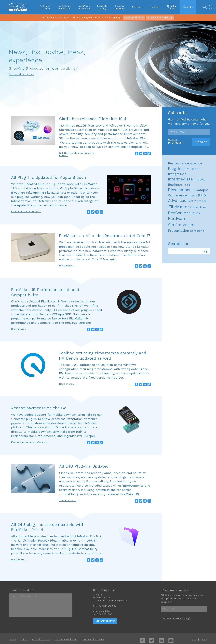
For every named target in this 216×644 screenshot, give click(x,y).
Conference (177, 576)
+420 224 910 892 (107, 606)
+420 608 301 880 (103, 614)
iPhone (192, 576)
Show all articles (21, 74)
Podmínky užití (41, 639)
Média (24, 639)
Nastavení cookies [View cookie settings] (93, 639)
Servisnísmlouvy (120, 7)
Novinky (188, 7)
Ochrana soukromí (66, 639)
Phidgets (200, 560)
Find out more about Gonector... (31, 442)
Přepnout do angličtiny (160, 18)
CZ (211, 6)
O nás (12, 639)
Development (181, 571)
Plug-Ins (176, 549)
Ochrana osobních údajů (176, 619)
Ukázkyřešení (171, 7)
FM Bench (193, 549)
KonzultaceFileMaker (64, 7)
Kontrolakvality (102, 7)
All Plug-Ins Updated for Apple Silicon (49, 177)
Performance (179, 544)
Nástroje (155, 7)
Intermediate (180, 560)
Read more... (67, 266)
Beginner (175, 565)
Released (196, 544)
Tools (187, 565)
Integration (177, 555)
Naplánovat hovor (105, 621)
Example (201, 571)
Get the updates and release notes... (76, 154)
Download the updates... (26, 211)
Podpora (137, 7)
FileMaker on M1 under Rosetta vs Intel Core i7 (105, 236)
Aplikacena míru (45, 7)
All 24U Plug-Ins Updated (84, 466)
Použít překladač (134, 18)
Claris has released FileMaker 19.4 (93, 119)
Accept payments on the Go (39, 408)
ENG (212, 9)
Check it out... (68, 500)
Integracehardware (84, 7)
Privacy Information (176, 522)
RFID (202, 576)
